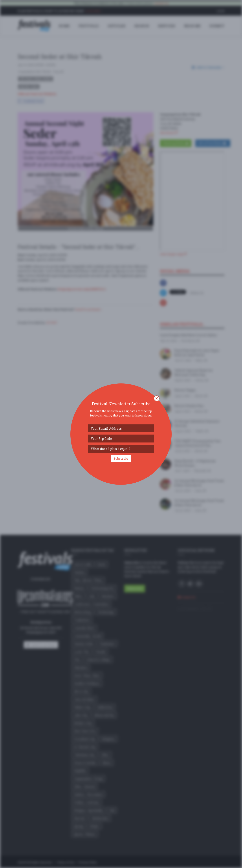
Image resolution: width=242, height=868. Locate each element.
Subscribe (121, 458)
